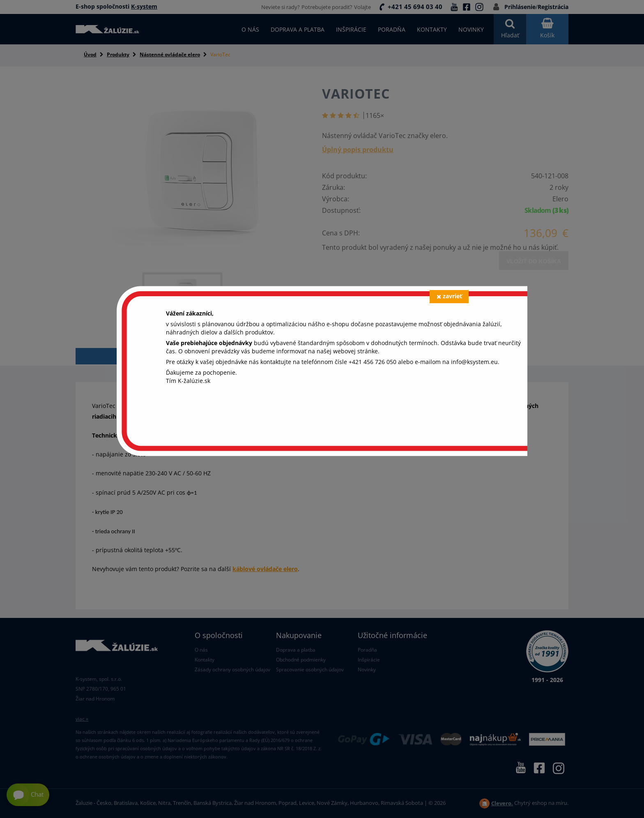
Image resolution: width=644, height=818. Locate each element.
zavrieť (449, 296)
